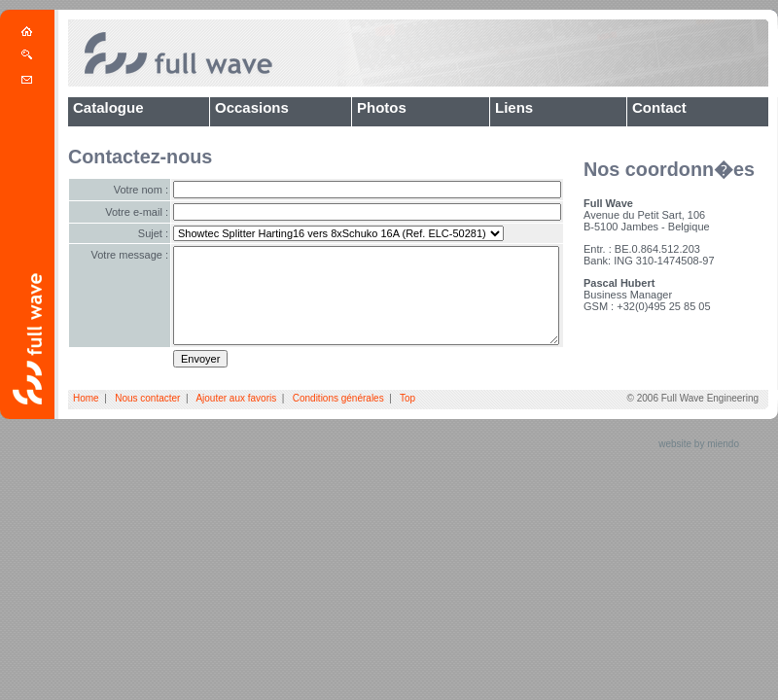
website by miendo (699, 444)
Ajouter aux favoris (236, 398)
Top (407, 398)
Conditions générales (338, 398)
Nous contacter (147, 398)
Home (86, 398)
